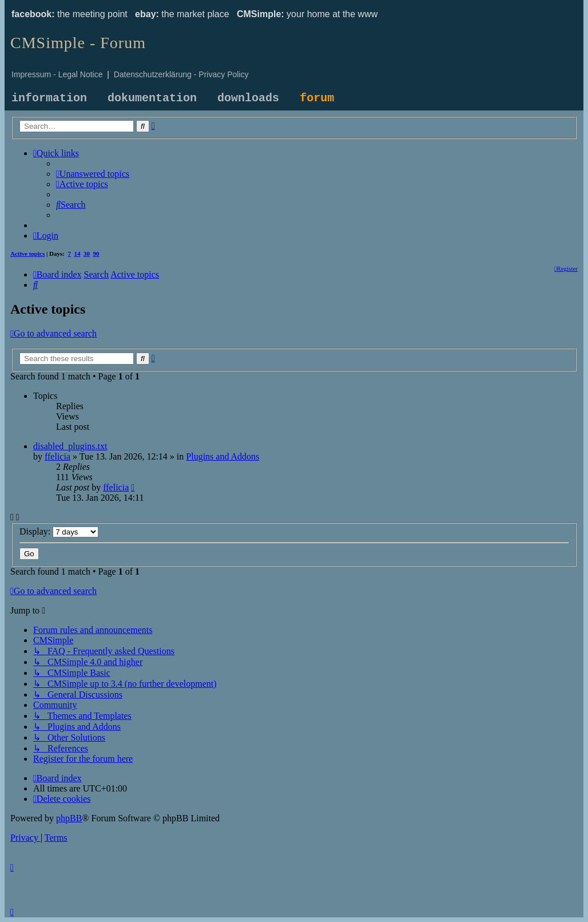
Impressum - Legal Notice (57, 74)
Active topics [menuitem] (27, 254)
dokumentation (152, 98)
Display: (59, 531)
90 (96, 254)
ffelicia (57, 456)
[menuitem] (93, 174)
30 (87, 254)
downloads (248, 98)
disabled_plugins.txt (70, 446)
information (49, 98)
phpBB (69, 818)
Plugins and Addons (223, 456)
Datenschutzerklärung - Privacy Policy (181, 74)
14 (78, 254)
